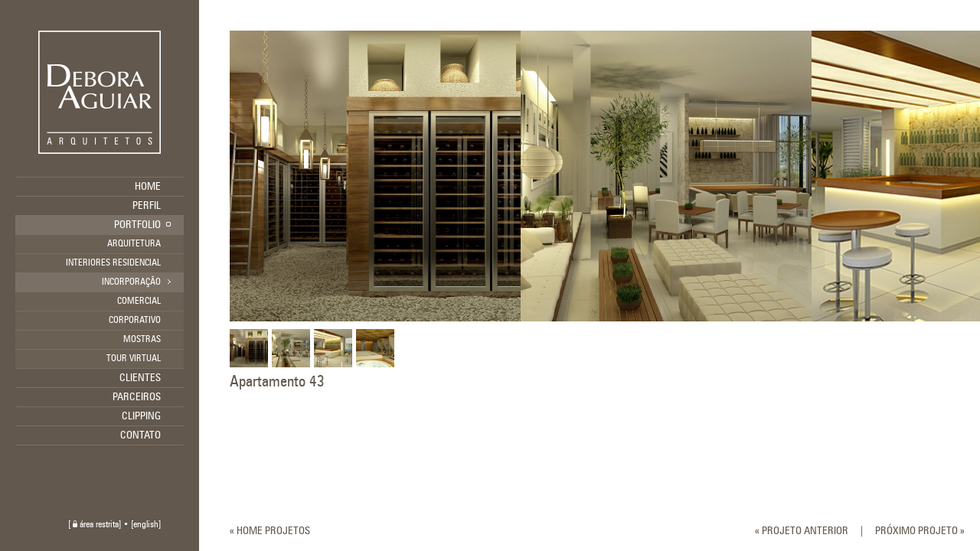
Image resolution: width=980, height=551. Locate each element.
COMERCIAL (139, 302)
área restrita (96, 525)
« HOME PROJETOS (270, 531)
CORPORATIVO (135, 321)
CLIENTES (140, 378)
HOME (148, 187)
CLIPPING (141, 416)
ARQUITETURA (134, 244)
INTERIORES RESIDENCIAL (113, 263)
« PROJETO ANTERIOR (802, 531)
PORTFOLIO (137, 225)
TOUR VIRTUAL (134, 359)
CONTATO (140, 435)
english (146, 525)
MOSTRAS (142, 340)
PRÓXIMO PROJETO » (920, 531)
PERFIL (147, 206)
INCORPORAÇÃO (131, 282)
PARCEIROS (137, 397)
